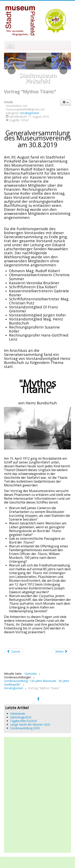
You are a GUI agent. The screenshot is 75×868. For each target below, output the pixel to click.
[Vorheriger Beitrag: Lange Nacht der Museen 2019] (14, 652)
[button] (12, 70)
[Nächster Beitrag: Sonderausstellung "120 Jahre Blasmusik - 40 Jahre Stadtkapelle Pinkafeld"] (62, 652)
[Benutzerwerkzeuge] (65, 102)
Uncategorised (29, 113)
